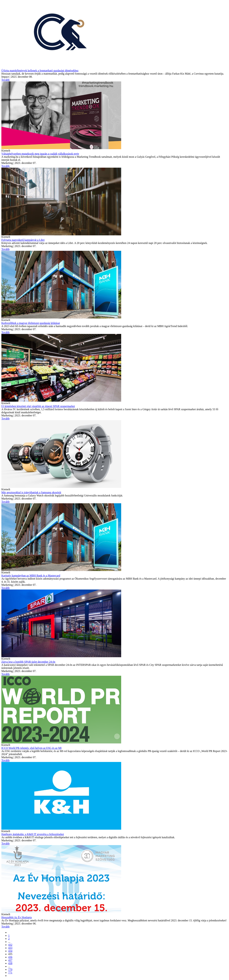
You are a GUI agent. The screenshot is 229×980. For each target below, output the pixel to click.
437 (10, 960)
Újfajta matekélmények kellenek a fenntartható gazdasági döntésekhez (40, 71)
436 (10, 957)
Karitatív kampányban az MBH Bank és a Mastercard (31, 576)
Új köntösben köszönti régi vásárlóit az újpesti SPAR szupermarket (38, 406)
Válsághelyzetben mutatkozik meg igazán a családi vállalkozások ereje (40, 154)
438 (10, 963)
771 (10, 973)
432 (10, 945)
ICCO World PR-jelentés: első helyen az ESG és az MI (31, 748)
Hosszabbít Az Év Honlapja (17, 917)
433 (10, 948)
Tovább (5, 80)
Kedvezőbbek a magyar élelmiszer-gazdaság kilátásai (31, 323)
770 (10, 969)
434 (10, 951)
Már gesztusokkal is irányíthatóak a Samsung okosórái (31, 492)
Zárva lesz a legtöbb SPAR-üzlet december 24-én (28, 662)
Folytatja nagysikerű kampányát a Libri (23, 240)
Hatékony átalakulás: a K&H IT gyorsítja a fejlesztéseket (33, 834)
